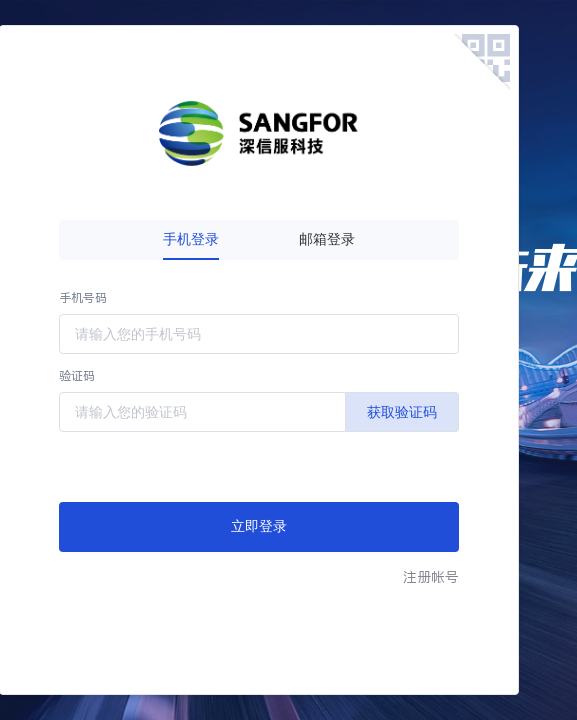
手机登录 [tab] (191, 239)
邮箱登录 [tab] (327, 239)
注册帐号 (431, 577)
